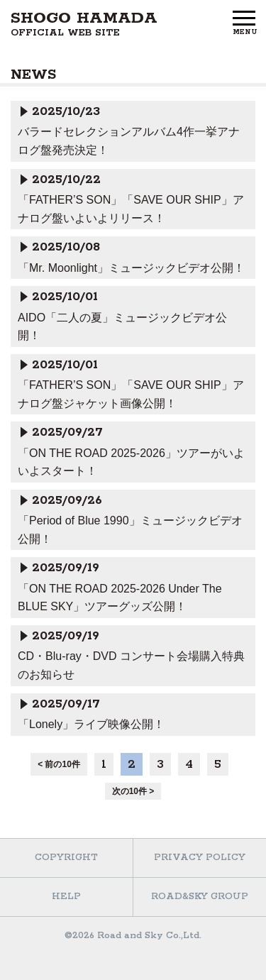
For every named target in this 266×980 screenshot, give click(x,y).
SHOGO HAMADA (84, 24)
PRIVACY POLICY (200, 858)
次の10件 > (133, 791)
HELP (66, 897)
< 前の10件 (59, 764)
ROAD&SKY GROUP (200, 897)
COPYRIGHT (66, 858)
